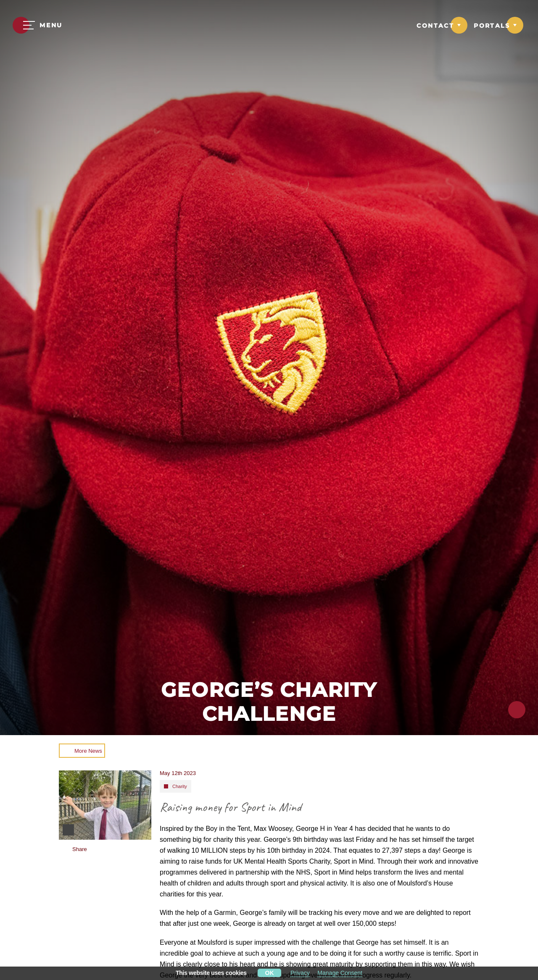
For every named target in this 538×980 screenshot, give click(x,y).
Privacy (300, 973)
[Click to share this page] (517, 710)
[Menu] (38, 25)
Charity (180, 786)
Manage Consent (340, 973)
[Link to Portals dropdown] (498, 25)
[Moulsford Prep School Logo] (269, 26)
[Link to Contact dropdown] (442, 25)
